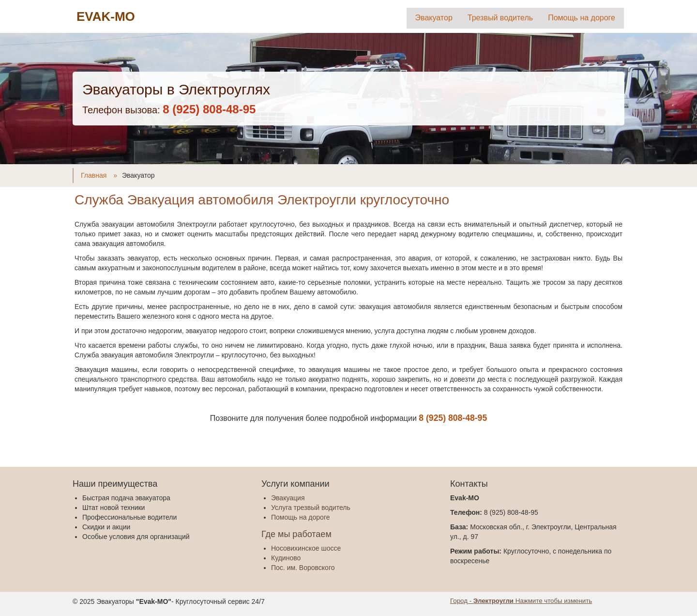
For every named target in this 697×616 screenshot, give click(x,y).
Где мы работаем (296, 534)
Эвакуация (288, 498)
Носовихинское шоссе (306, 548)
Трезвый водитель (500, 18)
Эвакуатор (434, 18)
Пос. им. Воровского (303, 568)
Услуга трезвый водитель (311, 508)
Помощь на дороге (582, 18)
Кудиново (286, 558)
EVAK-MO (106, 16)
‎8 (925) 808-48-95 (209, 109)
